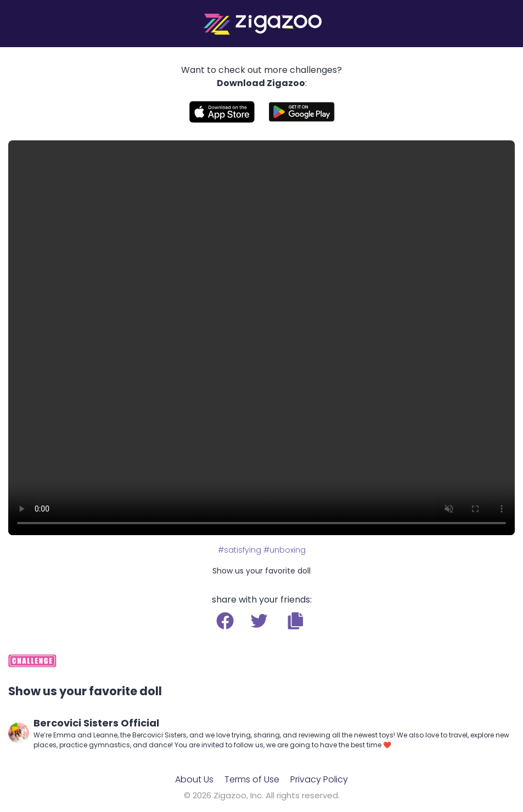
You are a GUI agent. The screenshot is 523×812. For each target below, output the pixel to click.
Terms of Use (252, 779)
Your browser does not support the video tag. (261, 338)
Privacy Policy (319, 779)
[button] (296, 621)
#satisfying (240, 550)
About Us (194, 779)
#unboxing (285, 550)
